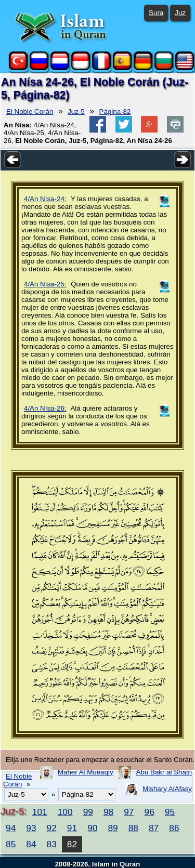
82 (72, 844)
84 (31, 844)
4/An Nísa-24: (45, 199)
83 (52, 844)
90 (92, 828)
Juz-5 (76, 111)
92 (52, 828)
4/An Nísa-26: (45, 408)
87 (154, 828)
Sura (156, 13)
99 (88, 812)
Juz (180, 13)
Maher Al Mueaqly (86, 772)
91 (72, 828)
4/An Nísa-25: (45, 284)
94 (11, 828)
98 (108, 812)
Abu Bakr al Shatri (164, 772)
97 (129, 812)
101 (40, 812)
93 (31, 828)
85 (11, 844)
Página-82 (115, 111)
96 (149, 812)
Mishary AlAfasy (167, 789)
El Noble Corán (30, 111)
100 (65, 812)
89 (113, 828)
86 (174, 828)
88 (133, 828)
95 (170, 812)
